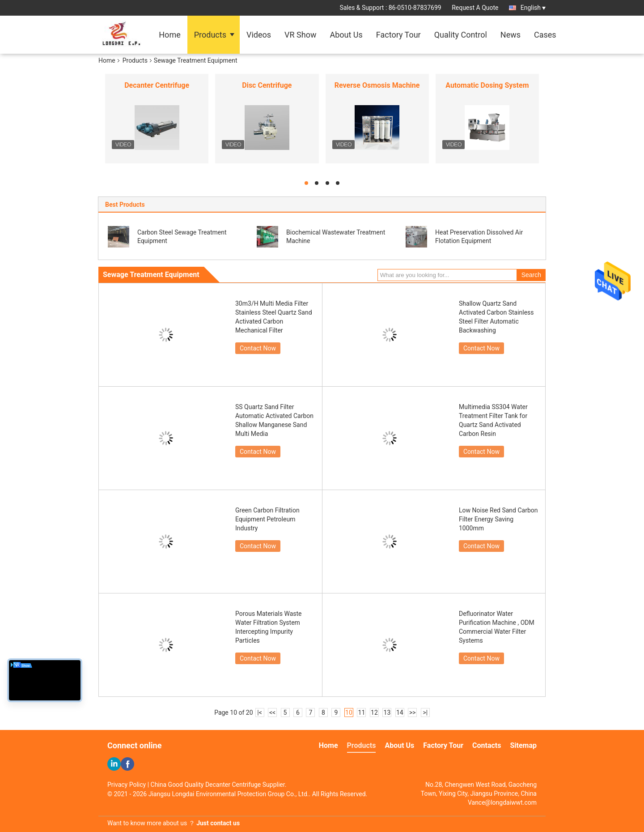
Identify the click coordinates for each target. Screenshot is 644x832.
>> (413, 713)
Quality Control (461, 35)
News (511, 35)
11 (362, 713)
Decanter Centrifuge (157, 85)
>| (425, 713)
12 (374, 713)
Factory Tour (398, 35)
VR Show (300, 35)
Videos (259, 35)
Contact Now (258, 348)
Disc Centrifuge (267, 85)
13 (387, 713)
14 (400, 713)
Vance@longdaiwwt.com (502, 802)
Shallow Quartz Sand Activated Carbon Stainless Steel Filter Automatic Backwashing (496, 317)
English (533, 8)
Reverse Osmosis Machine (377, 85)
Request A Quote (475, 8)
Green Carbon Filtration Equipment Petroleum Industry (267, 519)
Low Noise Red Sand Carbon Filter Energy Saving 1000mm (498, 519)
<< (272, 713)
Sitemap (523, 745)
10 (349, 713)
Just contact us (218, 823)
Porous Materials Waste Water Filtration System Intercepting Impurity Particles (268, 627)
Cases (545, 35)
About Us (346, 35)
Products (210, 35)
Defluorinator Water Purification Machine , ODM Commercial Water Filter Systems (497, 627)
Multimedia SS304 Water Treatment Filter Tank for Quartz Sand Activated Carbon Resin (493, 420)
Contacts (487, 745)
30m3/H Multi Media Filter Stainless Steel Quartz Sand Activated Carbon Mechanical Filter (274, 317)
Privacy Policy (127, 785)
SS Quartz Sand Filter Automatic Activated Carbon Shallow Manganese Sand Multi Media (274, 420)
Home (169, 35)
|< (260, 713)
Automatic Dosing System (487, 85)
